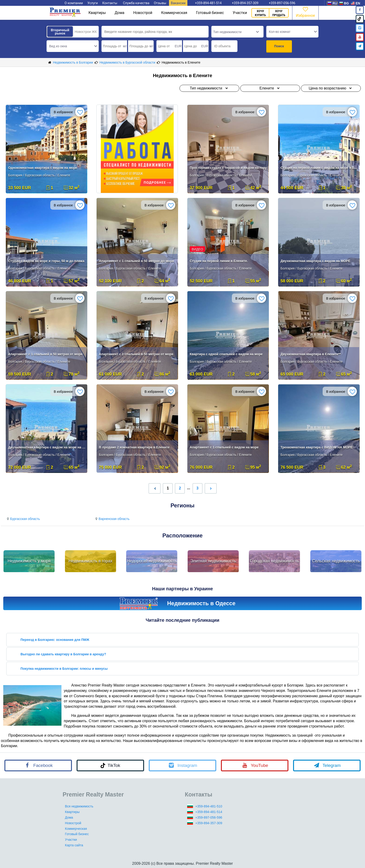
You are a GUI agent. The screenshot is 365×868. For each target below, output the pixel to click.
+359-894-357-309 (209, 823)
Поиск (279, 46)
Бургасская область (23, 519)
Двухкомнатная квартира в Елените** (311, 354)
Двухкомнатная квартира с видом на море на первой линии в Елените (47, 447)
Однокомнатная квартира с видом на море (43, 168)
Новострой (143, 13)
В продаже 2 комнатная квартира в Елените (134, 447)
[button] (73, 46)
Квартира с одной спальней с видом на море (226, 354)
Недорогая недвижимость (152, 561)
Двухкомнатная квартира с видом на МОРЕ (315, 261)
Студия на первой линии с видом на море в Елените (319, 168)
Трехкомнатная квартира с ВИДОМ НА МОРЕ (317, 447)
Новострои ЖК (86, 32)
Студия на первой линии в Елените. (219, 261)
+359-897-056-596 (209, 817)
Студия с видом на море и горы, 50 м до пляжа (46, 261)
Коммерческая (174, 13)
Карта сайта (74, 845)
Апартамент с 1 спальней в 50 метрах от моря (45, 354)
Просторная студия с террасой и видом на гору (228, 168)
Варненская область (112, 519)
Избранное (305, 12)
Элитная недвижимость (213, 561)
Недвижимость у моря (29, 561)
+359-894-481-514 (209, 812)
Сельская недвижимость (336, 561)
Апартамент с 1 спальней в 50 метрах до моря (136, 261)
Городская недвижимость (275, 561)
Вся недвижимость (79, 806)
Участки (240, 13)
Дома (120, 13)
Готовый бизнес (210, 13)
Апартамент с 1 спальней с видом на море (224, 447)
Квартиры (97, 13)
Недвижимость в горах (90, 561)
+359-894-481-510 (209, 806)
